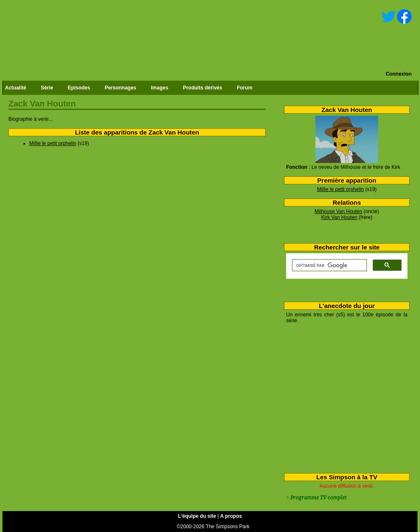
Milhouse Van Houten (338, 211)
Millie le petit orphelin (341, 189)
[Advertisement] (344, 397)
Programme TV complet (318, 498)
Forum (245, 88)
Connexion (399, 74)
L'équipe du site (197, 516)
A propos (231, 516)
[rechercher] (329, 265)
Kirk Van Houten (339, 217)
